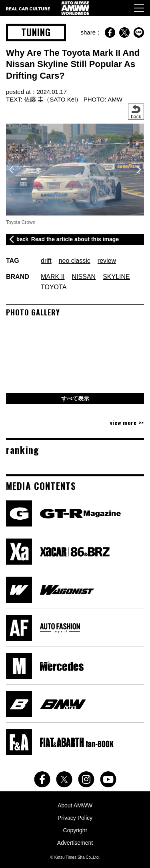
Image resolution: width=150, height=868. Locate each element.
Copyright (75, 830)
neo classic (75, 261)
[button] (139, 170)
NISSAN (84, 277)
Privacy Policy (75, 818)
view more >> (127, 422)
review (107, 261)
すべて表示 (75, 398)
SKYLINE (116, 277)
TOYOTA (54, 287)
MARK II (53, 277)
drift (46, 261)
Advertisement (75, 843)
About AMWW (75, 805)
